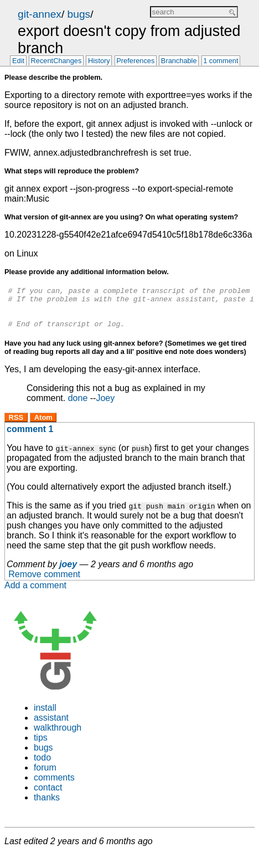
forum (45, 776)
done (78, 406)
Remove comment (44, 582)
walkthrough (58, 736)
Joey (105, 406)
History (99, 61)
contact (48, 796)
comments (54, 786)
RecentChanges (56, 61)
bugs (79, 14)
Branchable (179, 61)
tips (41, 746)
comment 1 (30, 437)
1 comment (221, 61)
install (45, 716)
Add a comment (35, 594)
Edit (18, 61)
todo (42, 766)
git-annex (40, 14)
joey (68, 572)
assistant (51, 726)
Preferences (135, 61)
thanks (47, 806)
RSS (16, 426)
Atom (43, 426)
